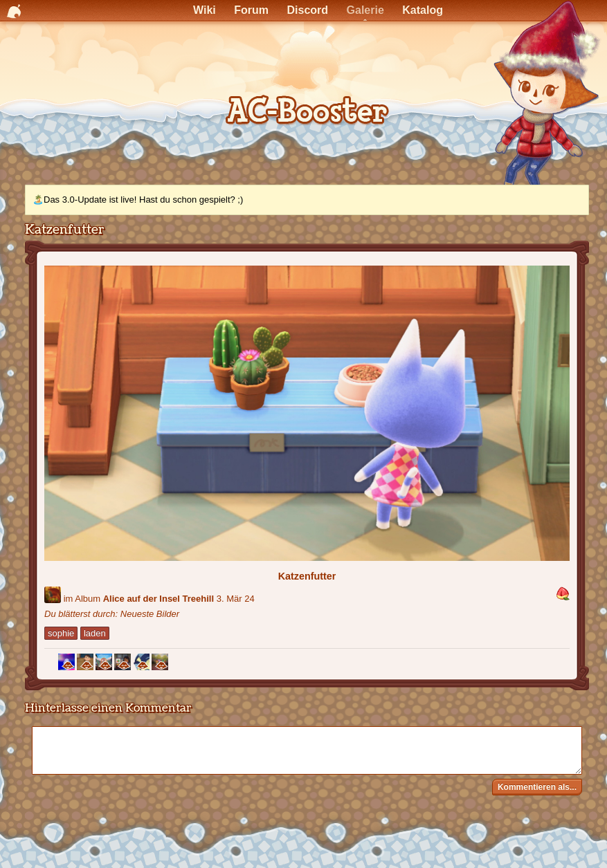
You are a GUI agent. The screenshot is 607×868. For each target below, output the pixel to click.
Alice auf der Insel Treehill (158, 599)
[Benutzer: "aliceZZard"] (53, 595)
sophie (61, 633)
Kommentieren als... (537, 787)
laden (95, 633)
